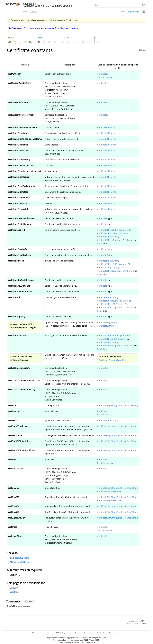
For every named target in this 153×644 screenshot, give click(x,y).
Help (9, 28)
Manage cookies (115, 633)
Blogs (64, 633)
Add (28, 601)
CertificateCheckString (108, 237)
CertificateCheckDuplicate (109, 240)
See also (143, 50)
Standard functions (51, 28)
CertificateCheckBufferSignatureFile (114, 230)
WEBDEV (14, 592)
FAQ (58, 633)
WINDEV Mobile (71, 642)
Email (100, 243)
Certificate (102, 218)
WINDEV (14, 588)
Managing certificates (20, 562)
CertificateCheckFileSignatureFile (113, 233)
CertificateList (104, 74)
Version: (27, 11)
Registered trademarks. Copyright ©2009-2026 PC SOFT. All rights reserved (77, 638)
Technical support (91, 633)
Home (123, 12)
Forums (51, 633)
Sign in (131, 12)
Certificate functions (69, 28)
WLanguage (17, 28)
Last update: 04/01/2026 (138, 621)
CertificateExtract (105, 249)
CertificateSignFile (106, 326)
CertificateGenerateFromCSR (112, 360)
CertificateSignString (107, 322)
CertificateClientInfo (107, 127)
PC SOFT (36, 633)
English (138, 12)
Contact (103, 633)
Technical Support (75, 633)
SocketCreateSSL (105, 77)
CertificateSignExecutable (109, 491)
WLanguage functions (33, 28)
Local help (144, 624)
